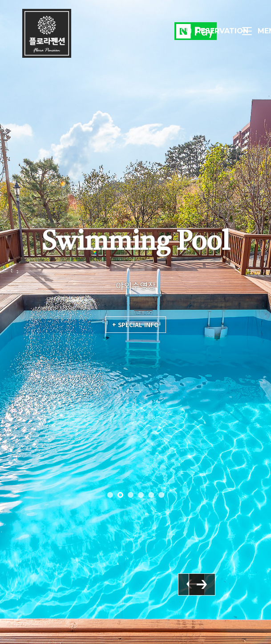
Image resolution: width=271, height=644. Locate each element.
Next (224, 609)
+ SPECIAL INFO (135, 325)
